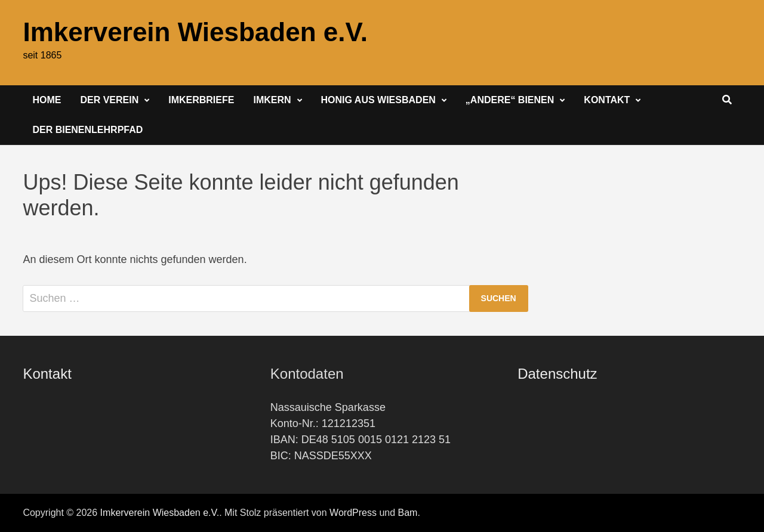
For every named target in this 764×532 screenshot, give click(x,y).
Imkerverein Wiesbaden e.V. (195, 32)
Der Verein (109, 100)
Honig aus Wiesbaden (378, 100)
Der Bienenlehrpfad (87, 130)
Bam (408, 513)
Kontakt (607, 100)
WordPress (353, 513)
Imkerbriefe (201, 100)
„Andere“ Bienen (510, 100)
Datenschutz (557, 374)
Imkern (272, 100)
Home (47, 100)
